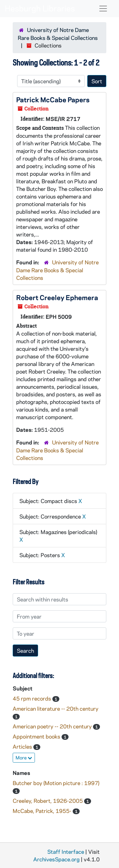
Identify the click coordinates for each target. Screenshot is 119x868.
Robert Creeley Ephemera (57, 297)
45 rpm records (33, 698)
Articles (23, 746)
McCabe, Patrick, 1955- (43, 811)
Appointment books (37, 736)
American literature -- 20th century (56, 708)
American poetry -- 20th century (53, 726)
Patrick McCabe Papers (53, 99)
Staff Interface (66, 852)
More (24, 758)
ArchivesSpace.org (56, 859)
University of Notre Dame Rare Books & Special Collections (57, 270)
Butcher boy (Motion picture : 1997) (56, 783)
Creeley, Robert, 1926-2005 (48, 801)
